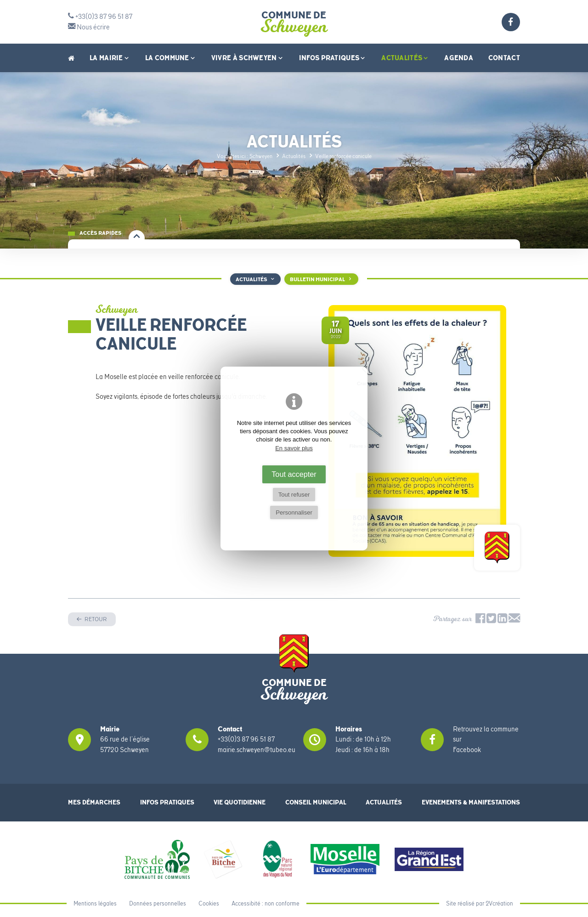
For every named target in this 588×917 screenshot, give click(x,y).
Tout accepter (294, 474)
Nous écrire (89, 27)
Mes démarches (94, 802)
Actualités (405, 58)
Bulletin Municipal (317, 279)
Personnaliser (294, 512)
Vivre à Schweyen (248, 58)
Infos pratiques (333, 58)
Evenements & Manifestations (471, 802)
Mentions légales (95, 903)
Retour (95, 619)
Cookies (209, 903)
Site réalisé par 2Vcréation (480, 903)
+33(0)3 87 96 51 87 (100, 17)
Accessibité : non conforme (266, 903)
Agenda (459, 58)
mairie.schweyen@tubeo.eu (257, 750)
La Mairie (110, 58)
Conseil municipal (316, 802)
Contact (504, 58)
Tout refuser (294, 495)
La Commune (171, 58)
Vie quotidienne (240, 802)
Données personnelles (158, 903)
